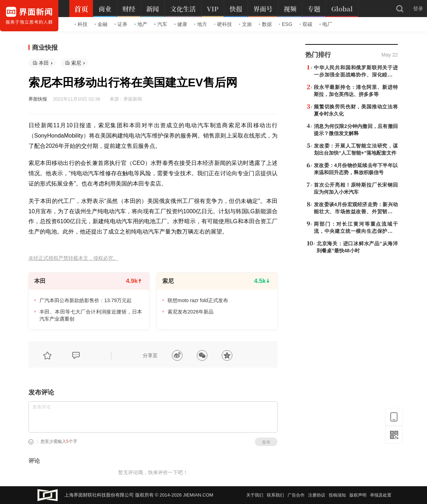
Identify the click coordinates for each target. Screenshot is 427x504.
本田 (44, 63)
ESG (286, 24)
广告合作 (296, 495)
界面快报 (38, 99)
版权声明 (358, 495)
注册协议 (317, 495)
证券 (121, 24)
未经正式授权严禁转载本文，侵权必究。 (73, 258)
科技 (81, 24)
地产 (141, 24)
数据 (265, 24)
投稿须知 (337, 495)
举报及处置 (381, 495)
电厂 (326, 24)
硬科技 (223, 24)
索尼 (76, 63)
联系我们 (275, 495)
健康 (181, 24)
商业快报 (45, 48)
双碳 (306, 24)
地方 (201, 24)
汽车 (161, 24)
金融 (101, 24)
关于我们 (255, 495)
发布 (266, 442)
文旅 (246, 24)
